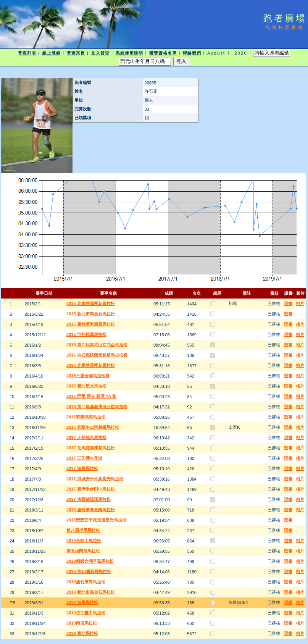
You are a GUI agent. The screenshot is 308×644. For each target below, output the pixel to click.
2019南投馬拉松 (81, 623)
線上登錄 (52, 53)
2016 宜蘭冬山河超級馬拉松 (93, 427)
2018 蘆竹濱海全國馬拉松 (91, 510)
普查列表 (27, 53)
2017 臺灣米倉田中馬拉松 (91, 489)
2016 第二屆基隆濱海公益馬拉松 (97, 407)
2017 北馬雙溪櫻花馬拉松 (91, 448)
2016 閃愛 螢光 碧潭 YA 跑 (91, 396)
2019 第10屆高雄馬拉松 (89, 571)
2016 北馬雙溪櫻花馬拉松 (91, 365)
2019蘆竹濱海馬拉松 (86, 582)
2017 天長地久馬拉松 (86, 437)
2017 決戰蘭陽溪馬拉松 (89, 499)
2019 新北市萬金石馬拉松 (91, 592)
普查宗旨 (76, 53)
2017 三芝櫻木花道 (84, 458)
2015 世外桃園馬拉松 (86, 334)
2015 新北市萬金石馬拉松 (91, 314)
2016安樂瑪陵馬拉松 (86, 417)
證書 (288, 303)
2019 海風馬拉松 (82, 602)
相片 (300, 303)
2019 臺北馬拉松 (82, 633)
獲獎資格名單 (163, 53)
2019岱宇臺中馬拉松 (86, 613)
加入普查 (100, 53)
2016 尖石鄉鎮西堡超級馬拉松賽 (97, 355)
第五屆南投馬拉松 (83, 551)
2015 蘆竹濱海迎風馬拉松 (91, 324)
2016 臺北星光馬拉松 (86, 386)
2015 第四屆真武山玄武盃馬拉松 (97, 345)
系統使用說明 (130, 53)
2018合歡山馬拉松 (84, 541)
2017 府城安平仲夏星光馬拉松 (95, 479)
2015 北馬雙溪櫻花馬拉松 (91, 303)
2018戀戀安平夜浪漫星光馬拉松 (96, 520)
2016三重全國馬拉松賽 (88, 376)
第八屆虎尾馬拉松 (83, 530)
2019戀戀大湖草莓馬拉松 (90, 561)
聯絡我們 (192, 53)
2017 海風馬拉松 (82, 468)
